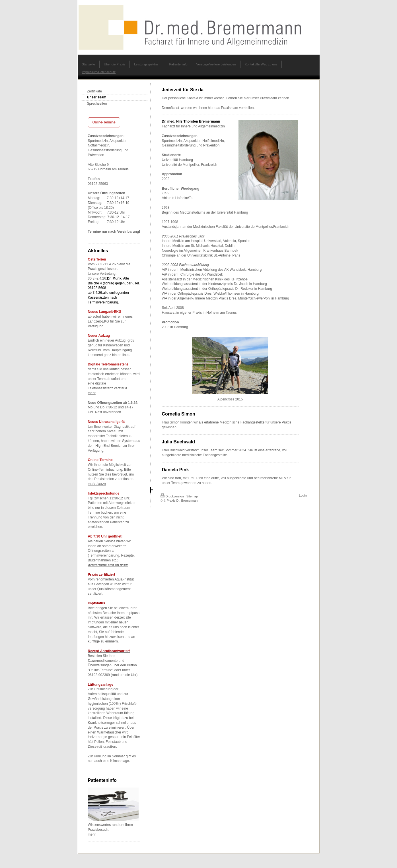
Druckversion (172, 496)
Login (303, 495)
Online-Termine (104, 122)
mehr (92, 393)
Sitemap (192, 496)
